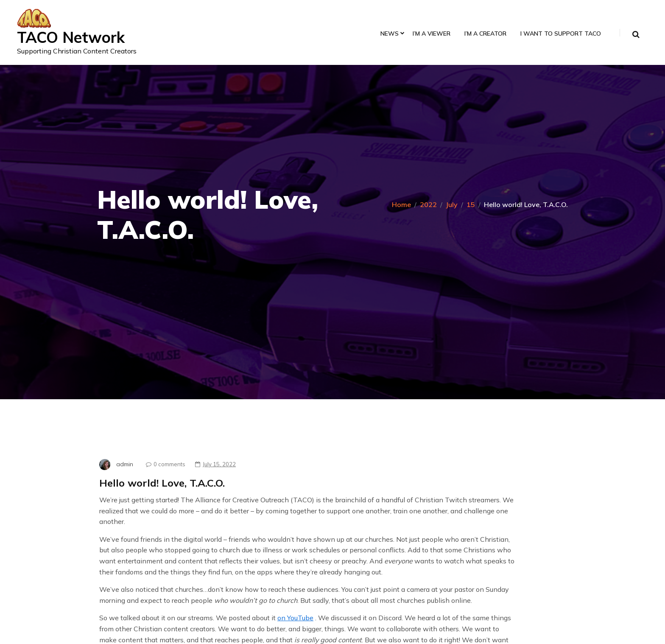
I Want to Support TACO (561, 34)
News (390, 34)
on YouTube (295, 618)
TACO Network (71, 37)
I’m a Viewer (432, 34)
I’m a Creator (485, 34)
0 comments (163, 464)
